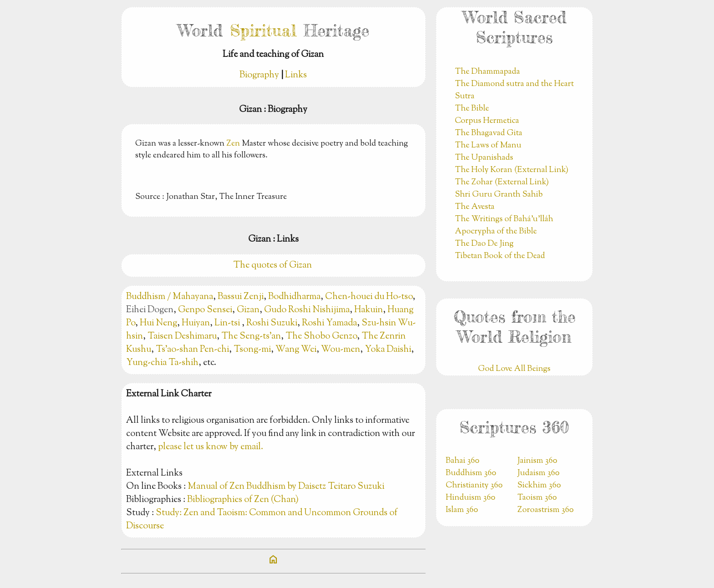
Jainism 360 (537, 461)
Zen (233, 144)
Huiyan (196, 323)
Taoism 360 (537, 498)
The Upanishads (484, 158)
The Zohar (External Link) (502, 182)
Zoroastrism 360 (546, 510)
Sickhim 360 (539, 486)
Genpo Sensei (205, 310)
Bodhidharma (294, 297)
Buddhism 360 (471, 473)
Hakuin (369, 310)
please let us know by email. (211, 447)
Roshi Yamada (329, 323)
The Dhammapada (487, 72)
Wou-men (341, 350)
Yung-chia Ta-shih (162, 363)
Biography (259, 75)
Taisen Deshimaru (182, 337)
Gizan (248, 310)
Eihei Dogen (150, 310)
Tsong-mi (252, 350)
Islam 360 (462, 510)
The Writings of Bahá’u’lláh (504, 219)
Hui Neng (158, 323)
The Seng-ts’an (251, 337)
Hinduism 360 (471, 498)
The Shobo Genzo (321, 337)
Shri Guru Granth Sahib (499, 195)
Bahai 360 (463, 461)
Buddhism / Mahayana (170, 297)
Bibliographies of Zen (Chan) (243, 500)
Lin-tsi (228, 323)
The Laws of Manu (488, 146)
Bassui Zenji (241, 297)
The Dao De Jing (484, 244)
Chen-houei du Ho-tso (369, 297)
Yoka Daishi (388, 350)
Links (296, 75)
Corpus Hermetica (487, 121)
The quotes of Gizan (273, 266)
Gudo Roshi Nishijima (307, 310)
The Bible (472, 109)
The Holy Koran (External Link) (512, 170)
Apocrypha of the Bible (496, 232)
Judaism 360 (538, 473)
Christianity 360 (474, 486)
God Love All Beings (514, 369)
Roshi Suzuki (272, 323)
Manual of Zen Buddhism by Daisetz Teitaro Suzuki (286, 487)
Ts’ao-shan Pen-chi (192, 350)
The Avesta (475, 207)
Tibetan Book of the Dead (500, 256)
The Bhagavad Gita (489, 133)
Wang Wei (296, 350)
